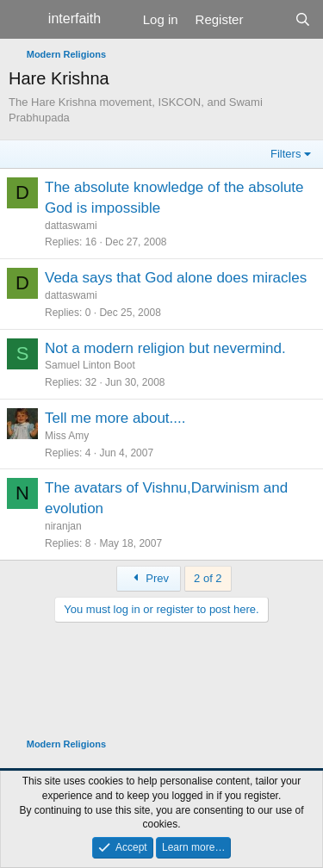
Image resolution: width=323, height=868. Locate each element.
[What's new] (268, 19)
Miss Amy (67, 436)
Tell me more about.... (115, 418)
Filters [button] (286, 154)
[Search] (303, 19)
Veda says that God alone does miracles (176, 278)
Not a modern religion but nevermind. (165, 348)
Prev (149, 578)
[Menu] (24, 20)
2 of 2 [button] (208, 578)
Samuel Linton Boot (90, 365)
